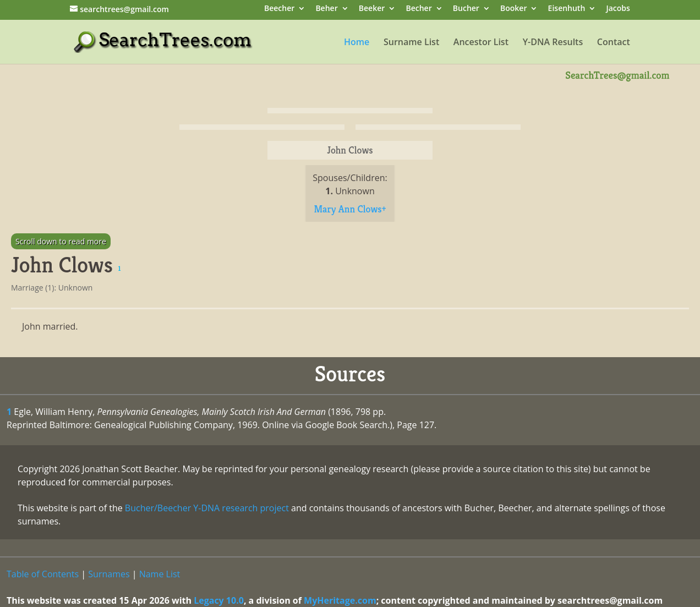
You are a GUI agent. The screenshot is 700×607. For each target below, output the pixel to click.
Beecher (279, 9)
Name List (160, 574)
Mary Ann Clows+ (350, 209)
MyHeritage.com (340, 600)
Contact (614, 43)
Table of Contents (43, 574)
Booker (513, 9)
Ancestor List (481, 43)
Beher (326, 9)
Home (357, 43)
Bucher (466, 9)
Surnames (109, 574)
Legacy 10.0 (219, 600)
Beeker (372, 9)
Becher (419, 9)
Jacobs (618, 9)
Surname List (411, 43)
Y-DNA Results (553, 43)
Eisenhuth (567, 9)
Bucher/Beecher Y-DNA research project (207, 508)
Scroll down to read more (61, 241)
